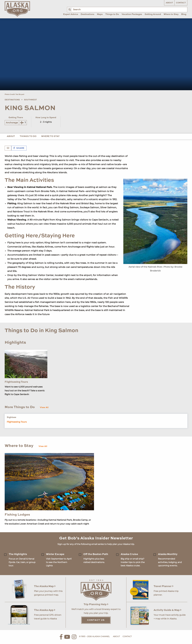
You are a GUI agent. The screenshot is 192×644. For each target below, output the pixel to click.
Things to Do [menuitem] (112, 14)
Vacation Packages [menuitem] (132, 14)
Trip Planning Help (96, 604)
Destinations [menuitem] (87, 14)
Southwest (30, 100)
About (169, 3)
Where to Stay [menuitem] (171, 14)
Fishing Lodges (17, 515)
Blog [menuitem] (184, 14)
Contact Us (96, 620)
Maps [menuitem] (100, 14)
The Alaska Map (45, 586)
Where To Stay (50, 136)
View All (44, 408)
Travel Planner (164, 586)
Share (19, 148)
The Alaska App (45, 610)
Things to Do (28, 136)
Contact (181, 3)
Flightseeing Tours (16, 382)
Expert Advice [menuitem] (71, 14)
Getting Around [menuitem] (153, 14)
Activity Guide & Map (168, 610)
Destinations (12, 100)
